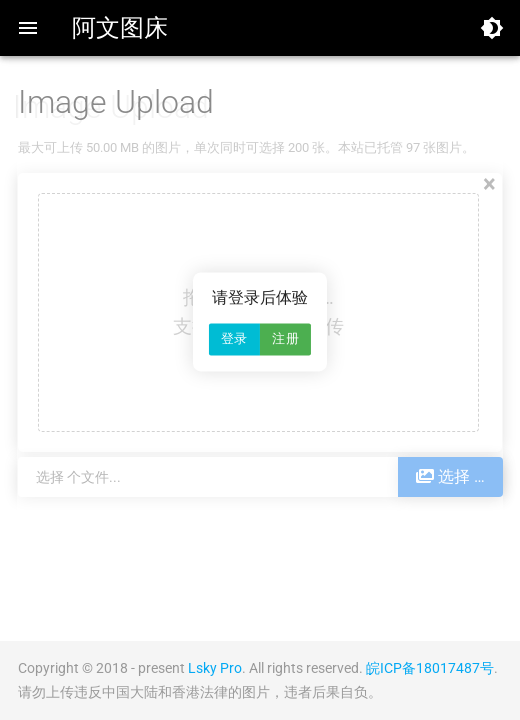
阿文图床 (120, 28)
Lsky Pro (215, 668)
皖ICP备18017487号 (430, 668)
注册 (285, 339)
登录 (234, 339)
